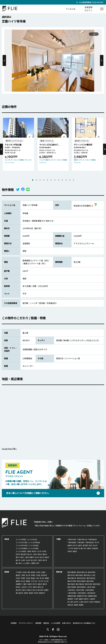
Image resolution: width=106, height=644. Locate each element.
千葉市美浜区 (89, 542)
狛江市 (35, 590)
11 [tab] (70, 180)
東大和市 (40, 590)
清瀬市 (46, 590)
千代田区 (19, 572)
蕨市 (17, 557)
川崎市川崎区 (91, 587)
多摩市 (26, 593)
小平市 (30, 587)
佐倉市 (80, 545)
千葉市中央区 (72, 540)
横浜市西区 (92, 572)
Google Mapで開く (9, 449)
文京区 (38, 572)
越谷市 (45, 554)
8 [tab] (59, 180)
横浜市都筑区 (81, 587)
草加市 (40, 554)
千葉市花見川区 (82, 540)
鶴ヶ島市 (19, 563)
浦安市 (89, 548)
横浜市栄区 (89, 584)
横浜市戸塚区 (72, 581)
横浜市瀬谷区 (80, 584)
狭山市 (30, 554)
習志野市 (86, 545)
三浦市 (81, 602)
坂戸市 (45, 560)
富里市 (75, 551)
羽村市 (36, 593)
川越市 (29, 551)
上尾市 (35, 554)
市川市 (97, 542)
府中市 (35, 584)
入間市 (27, 557)
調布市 (45, 584)
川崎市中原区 (80, 590)
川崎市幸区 (71, 590)
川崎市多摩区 (72, 593)
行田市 (44, 551)
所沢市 (18, 554)
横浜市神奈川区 (82, 572)
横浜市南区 (79, 575)
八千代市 (70, 548)
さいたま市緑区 (21, 551)
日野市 (35, 587)
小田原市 (92, 599)
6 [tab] (51, 180)
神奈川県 (59, 572)
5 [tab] (48, 180)
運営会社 (46, 623)
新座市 (47, 557)
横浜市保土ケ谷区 (89, 575)
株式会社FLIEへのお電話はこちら (84, 623)
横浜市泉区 (97, 584)
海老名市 (70, 605)
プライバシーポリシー (26, 623)
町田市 (18, 587)
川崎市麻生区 (91, 593)
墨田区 (18, 575)
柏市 (91, 545)
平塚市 (76, 599)
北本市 (28, 560)
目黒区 (33, 575)
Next (102, 61)
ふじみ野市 (26, 563)
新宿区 (33, 572)
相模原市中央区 (82, 596)
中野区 (23, 578)
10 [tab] (66, 180)
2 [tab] (36, 180)
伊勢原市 (97, 602)
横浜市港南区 (81, 581)
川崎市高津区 (89, 590)
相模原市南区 (92, 596)
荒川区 (42, 578)
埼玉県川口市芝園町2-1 (86, 206)
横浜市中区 (71, 575)
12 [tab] (73, 180)
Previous (4, 61)
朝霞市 (32, 557)
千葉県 (58, 539)
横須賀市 (70, 599)
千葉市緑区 (81, 542)
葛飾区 (28, 581)
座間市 (76, 605)
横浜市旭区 (90, 581)
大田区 (38, 575)
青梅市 (30, 584)
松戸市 (75, 545)
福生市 (30, 590)
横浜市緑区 (71, 584)
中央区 (25, 572)
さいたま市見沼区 (34, 542)
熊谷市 (34, 551)
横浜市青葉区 (72, 587)
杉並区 (28, 578)
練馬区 (18, 581)
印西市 (70, 551)
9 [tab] (62, 180)
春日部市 (24, 554)
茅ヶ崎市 (70, 602)
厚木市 (86, 602)
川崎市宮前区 (81, 593)
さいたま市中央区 (22, 545)
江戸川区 (34, 581)
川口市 (39, 551)
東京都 (7, 572)
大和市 (91, 602)
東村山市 (40, 587)
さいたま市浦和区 (22, 548)
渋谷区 (18, 578)
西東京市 (42, 593)
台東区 (43, 572)
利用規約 (14, 623)
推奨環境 (38, 623)
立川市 (46, 581)
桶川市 (18, 560)
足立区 (23, 581)
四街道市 (95, 548)
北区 (38, 578)
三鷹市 (25, 584)
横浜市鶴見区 (72, 572)
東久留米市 (19, 593)
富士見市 (34, 560)
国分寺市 (19, 590)
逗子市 (76, 602)
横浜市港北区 (91, 578)
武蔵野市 (19, 584)
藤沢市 (86, 599)
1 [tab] (33, 180)
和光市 (42, 557)
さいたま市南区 (33, 548)
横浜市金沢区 (81, 578)
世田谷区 (44, 575)
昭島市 (40, 584)
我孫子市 (77, 548)
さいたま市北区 (32, 540)
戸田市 (22, 557)
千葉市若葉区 (72, 542)
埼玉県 (7, 539)
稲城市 (31, 593)
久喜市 (23, 560)
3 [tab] (40, 180)
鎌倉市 (81, 599)
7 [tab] (55, 180)
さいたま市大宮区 (22, 542)
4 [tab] (44, 180)
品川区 (28, 575)
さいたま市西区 (21, 540)
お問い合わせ (67, 623)
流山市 (95, 545)
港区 (29, 572)
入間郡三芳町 (35, 563)
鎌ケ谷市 (84, 548)
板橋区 (47, 578)
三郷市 (40, 560)
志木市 (37, 557)
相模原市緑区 (72, 596)
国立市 (25, 590)
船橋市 (70, 545)
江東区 (23, 575)
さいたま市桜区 (33, 545)
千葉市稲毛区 (92, 540)
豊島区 (33, 578)
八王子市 (40, 581)
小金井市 (24, 587)
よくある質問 (56, 623)
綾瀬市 (81, 605)
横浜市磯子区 (72, 578)
